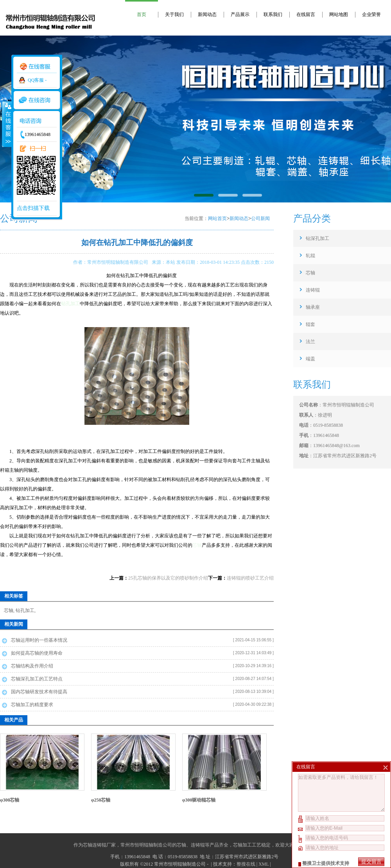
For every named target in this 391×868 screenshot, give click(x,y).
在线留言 (306, 14)
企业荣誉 (371, 14)
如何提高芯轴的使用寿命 (37, 653)
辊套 (310, 324)
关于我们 (174, 14)
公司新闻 (260, 218)
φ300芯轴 (10, 800)
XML (264, 864)
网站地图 (339, 14)
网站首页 (217, 218)
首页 (142, 14)
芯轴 (197, 545)
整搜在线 (246, 864)
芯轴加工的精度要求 (32, 705)
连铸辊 (313, 290)
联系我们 (273, 14)
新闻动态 (207, 14)
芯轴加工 (242, 845)
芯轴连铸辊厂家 (99, 845)
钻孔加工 (25, 610)
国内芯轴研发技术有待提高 (39, 692)
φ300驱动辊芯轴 (199, 800)
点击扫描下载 (33, 208)
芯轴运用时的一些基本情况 (39, 640)
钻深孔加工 (317, 238)
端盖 (310, 359)
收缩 (7, 124)
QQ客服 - (37, 80)
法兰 (310, 342)
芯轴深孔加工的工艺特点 (37, 679)
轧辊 (310, 256)
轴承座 (313, 307)
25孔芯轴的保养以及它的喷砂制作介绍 (168, 578)
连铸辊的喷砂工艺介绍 (250, 578)
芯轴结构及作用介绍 (32, 666)
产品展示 (240, 14)
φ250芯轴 (101, 800)
